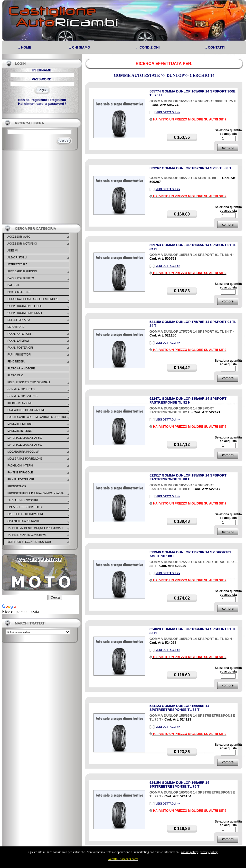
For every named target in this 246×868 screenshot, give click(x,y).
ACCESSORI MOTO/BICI (22, 244)
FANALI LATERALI (18, 341)
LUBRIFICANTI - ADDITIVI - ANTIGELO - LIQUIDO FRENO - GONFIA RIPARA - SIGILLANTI (37, 420)
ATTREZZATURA (17, 264)
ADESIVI (12, 251)
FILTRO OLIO (15, 375)
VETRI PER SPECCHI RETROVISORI (30, 542)
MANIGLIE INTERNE (20, 431)
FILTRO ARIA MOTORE (21, 368)
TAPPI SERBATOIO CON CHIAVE (27, 535)
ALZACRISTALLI (17, 258)
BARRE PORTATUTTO (21, 278)
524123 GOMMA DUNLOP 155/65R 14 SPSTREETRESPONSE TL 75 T (179, 708)
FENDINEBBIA (16, 362)
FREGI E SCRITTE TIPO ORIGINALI (29, 382)
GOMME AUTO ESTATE (21, 389)
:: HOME (25, 47)
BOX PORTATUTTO (19, 292)
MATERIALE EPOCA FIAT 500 (25, 438)
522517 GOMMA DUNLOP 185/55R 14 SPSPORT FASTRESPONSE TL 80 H (188, 477)
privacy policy (209, 852)
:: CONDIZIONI (148, 47)
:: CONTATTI (215, 47)
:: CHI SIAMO (79, 47)
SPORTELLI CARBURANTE (24, 521)
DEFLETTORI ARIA (19, 320)
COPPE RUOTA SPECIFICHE (25, 306)
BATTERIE (14, 285)
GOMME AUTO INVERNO (22, 396)
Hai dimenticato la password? (42, 104)
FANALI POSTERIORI (20, 348)
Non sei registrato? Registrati (42, 100)
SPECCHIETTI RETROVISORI (25, 514)
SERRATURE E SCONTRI (23, 500)
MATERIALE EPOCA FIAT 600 (25, 445)
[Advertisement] (41, 187)
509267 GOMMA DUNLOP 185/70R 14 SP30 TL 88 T (190, 168)
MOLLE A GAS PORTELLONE (25, 459)
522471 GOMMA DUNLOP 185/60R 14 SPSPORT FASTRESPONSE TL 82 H (188, 400)
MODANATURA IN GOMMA (23, 452)
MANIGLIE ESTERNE (20, 424)
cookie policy (189, 852)
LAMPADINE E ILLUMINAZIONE (26, 410)
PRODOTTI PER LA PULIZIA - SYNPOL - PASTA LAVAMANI (35, 497)
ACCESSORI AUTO (19, 237)
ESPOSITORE (16, 327)
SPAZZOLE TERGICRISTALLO (25, 507)
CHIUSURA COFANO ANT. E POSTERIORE (33, 299)
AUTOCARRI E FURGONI (22, 271)
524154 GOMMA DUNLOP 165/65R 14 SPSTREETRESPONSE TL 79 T (179, 785)
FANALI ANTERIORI (19, 334)
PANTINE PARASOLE (20, 473)
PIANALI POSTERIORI (21, 479)
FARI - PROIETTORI (19, 355)
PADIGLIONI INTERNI (20, 466)
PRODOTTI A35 (17, 486)
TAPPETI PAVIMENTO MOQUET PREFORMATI (35, 528)
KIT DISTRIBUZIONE (20, 403)
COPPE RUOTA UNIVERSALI (25, 313)
